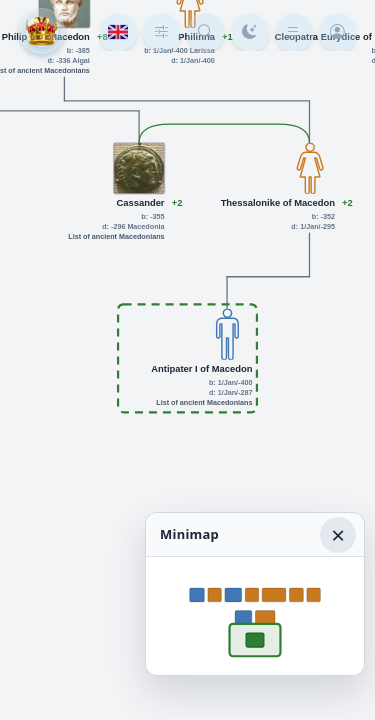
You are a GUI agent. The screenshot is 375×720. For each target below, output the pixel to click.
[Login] (338, 32)
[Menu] (294, 32)
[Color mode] (250, 32)
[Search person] (206, 32)
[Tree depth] (162, 32)
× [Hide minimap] (338, 534)
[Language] (118, 32)
